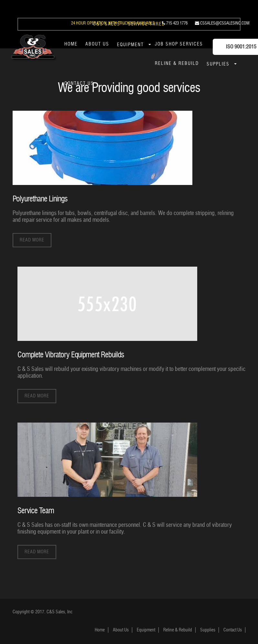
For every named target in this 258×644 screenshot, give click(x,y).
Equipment (130, 45)
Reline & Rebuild (177, 63)
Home (71, 44)
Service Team (36, 510)
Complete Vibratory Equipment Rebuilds (71, 354)
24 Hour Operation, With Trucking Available (113, 23)
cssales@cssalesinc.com (222, 23)
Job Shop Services (179, 44)
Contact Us (79, 83)
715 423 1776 (175, 23)
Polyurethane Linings (40, 199)
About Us (97, 44)
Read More (32, 240)
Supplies (218, 64)
